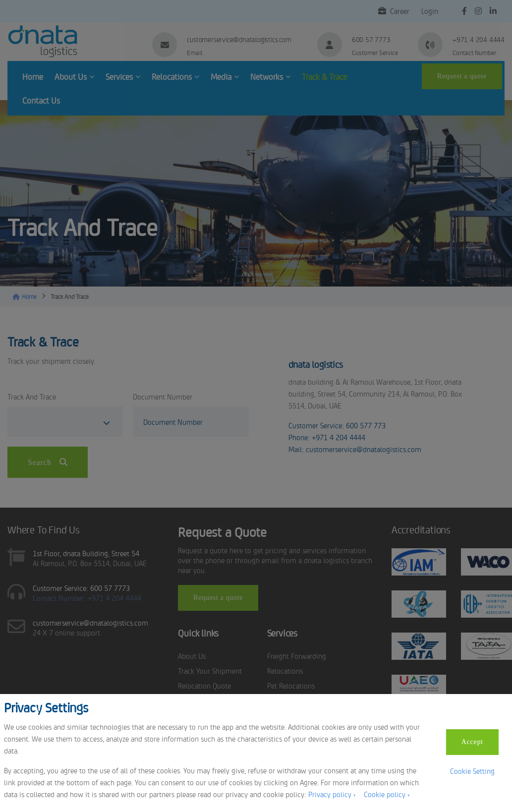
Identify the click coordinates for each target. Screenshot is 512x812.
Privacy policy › (332, 794)
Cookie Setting (472, 771)
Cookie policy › (387, 794)
